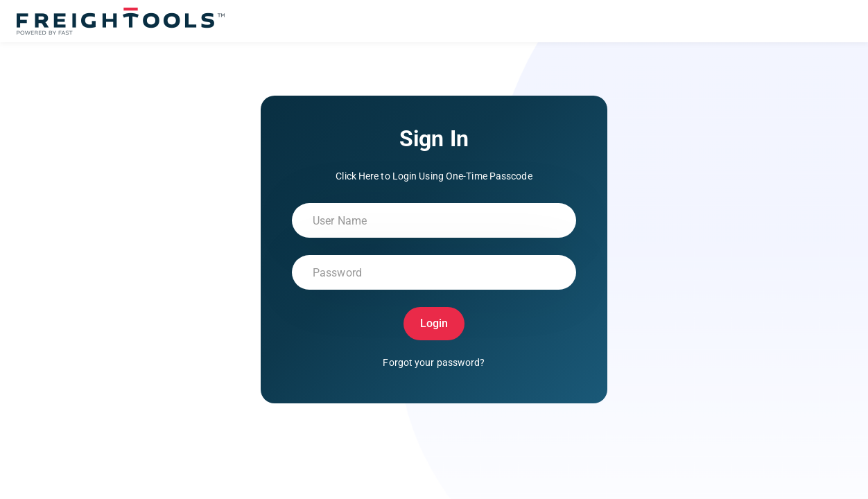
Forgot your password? (434, 362)
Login (434, 323)
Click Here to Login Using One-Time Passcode (434, 176)
